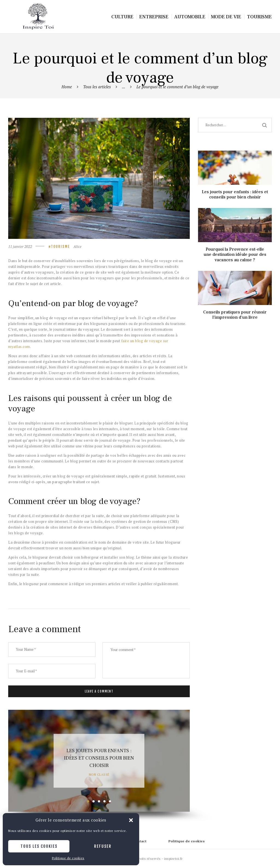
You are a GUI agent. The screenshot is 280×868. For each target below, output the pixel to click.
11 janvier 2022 (20, 247)
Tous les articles (97, 87)
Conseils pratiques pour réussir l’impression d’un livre (235, 315)
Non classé (99, 774)
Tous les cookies (39, 846)
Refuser (103, 846)
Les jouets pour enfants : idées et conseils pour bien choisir (99, 758)
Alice (78, 247)
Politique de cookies (68, 858)
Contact (140, 841)
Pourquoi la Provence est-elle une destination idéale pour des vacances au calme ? (235, 255)
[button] (131, 820)
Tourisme (60, 247)
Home (67, 87)
